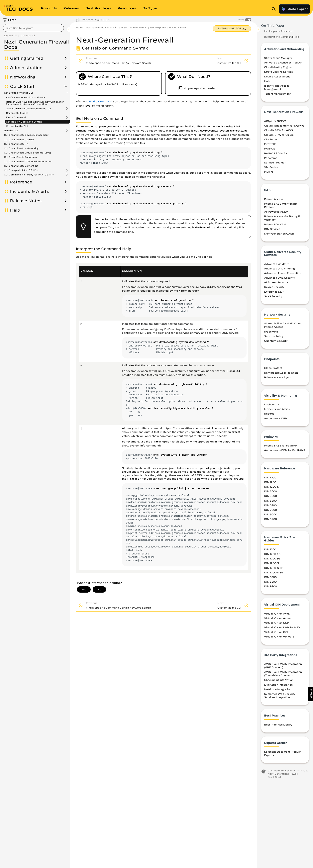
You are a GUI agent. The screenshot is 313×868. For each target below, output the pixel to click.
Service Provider (275, 162)
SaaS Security (273, 296)
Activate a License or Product (283, 62)
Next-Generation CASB (279, 234)
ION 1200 (270, 482)
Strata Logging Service (278, 72)
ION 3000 (270, 496)
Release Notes (26, 201)
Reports (269, 414)
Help (15, 210)
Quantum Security (276, 341)
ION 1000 (270, 477)
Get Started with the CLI (18, 93)
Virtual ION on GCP (276, 623)
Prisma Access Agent (278, 377)
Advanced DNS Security (280, 278)
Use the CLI (11, 131)
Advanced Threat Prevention (283, 273)
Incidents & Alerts (29, 191)
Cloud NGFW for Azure (279, 135)
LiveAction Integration (278, 685)
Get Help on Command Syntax (24, 122)
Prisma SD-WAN (275, 224)
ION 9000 (271, 514)
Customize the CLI (17, 126)
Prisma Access (274, 199)
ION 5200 (270, 505)
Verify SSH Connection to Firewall (26, 97)
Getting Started (27, 58)
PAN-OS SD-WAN (276, 153)
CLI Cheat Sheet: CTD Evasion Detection (28, 161)
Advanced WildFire (277, 264)
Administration (26, 68)
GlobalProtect (273, 368)
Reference (21, 182)
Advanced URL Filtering (279, 268)
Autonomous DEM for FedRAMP (285, 450)
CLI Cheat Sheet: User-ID (19, 139)
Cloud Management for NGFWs (284, 126)
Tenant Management (277, 94)
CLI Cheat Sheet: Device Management (26, 135)
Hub (267, 81)
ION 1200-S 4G (274, 568)
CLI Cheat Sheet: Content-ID (21, 166)
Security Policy (274, 336)
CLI (270, 771)
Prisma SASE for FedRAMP (282, 445)
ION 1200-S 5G (274, 572)
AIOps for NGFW (275, 121)
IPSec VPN (271, 332)
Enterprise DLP (274, 292)
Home (79, 27)
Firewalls (270, 144)
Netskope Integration (278, 689)
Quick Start (22, 86)
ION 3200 (270, 501)
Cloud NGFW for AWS (278, 130)
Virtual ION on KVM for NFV (282, 627)
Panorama (271, 158)
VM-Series (271, 167)
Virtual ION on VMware (279, 636)
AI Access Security (276, 282)
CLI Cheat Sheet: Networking (21, 148)
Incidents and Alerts (277, 409)
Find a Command (16, 117)
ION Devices (272, 229)
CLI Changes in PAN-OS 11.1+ (21, 170)
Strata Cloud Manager (278, 58)
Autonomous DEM (276, 418)
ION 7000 (270, 510)
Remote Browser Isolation (281, 373)
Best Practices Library (278, 724)
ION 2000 (270, 491)
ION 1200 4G (272, 554)
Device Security (274, 287)
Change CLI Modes (17, 113)
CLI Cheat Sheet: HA (16, 144)
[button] (311, 694)
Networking (23, 77)
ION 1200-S (271, 487)
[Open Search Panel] (275, 9)
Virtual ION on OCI (276, 632)
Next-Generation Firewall (101, 27)
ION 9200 (270, 519)
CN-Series (271, 139)
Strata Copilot (294, 9)
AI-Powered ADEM (276, 212)
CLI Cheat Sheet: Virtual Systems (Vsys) (27, 153)
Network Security (284, 771)
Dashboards (272, 404)
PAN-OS (270, 148)
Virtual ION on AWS (277, 614)
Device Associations (277, 76)
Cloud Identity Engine (278, 67)
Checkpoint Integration (279, 680)
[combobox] (33, 28)
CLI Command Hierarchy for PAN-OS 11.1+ (29, 175)
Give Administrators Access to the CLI (28, 109)
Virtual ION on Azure (277, 618)
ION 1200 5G (272, 558)
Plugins (269, 172)
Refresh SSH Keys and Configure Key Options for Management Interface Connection (35, 103)
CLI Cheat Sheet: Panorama (20, 157)
